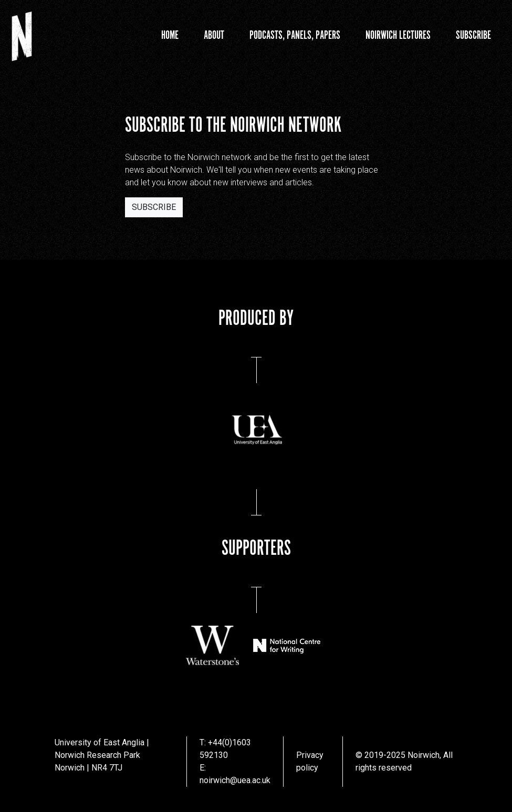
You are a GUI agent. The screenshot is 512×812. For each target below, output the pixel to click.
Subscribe (473, 35)
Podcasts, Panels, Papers (295, 35)
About (214, 35)
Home (170, 35)
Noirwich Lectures (398, 35)
